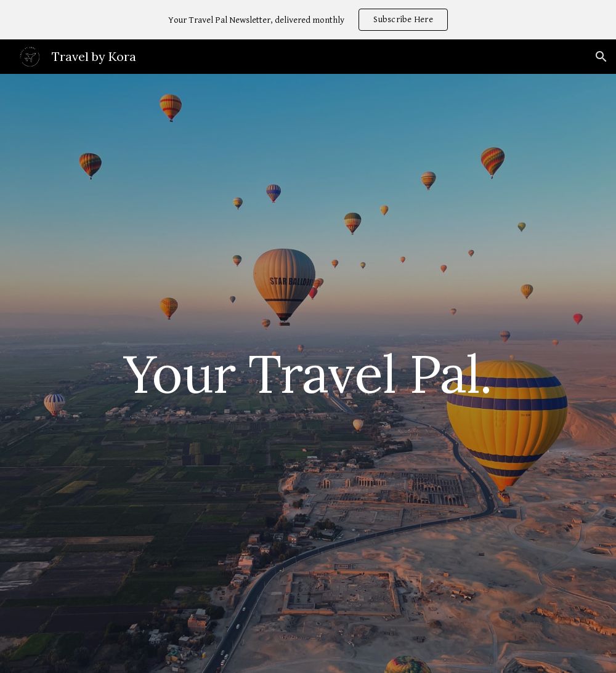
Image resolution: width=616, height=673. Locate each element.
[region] (308, 20)
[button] (601, 57)
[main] (308, 373)
